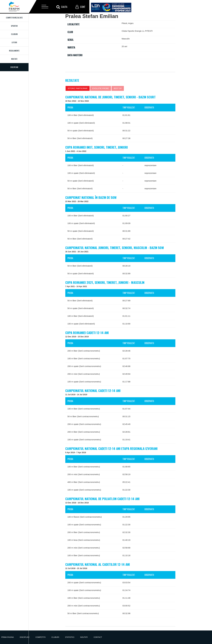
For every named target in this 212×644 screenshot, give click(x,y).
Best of (118, 88)
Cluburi (14, 34)
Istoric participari (78, 88)
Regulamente (14, 51)
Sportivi (14, 26)
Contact (98, 637)
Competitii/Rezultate (14, 18)
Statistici (70, 637)
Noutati (14, 59)
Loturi (14, 42)
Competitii (40, 637)
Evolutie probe (101, 88)
